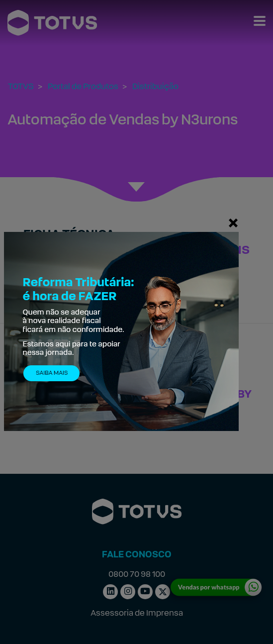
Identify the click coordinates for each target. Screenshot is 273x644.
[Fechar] (233, 222)
